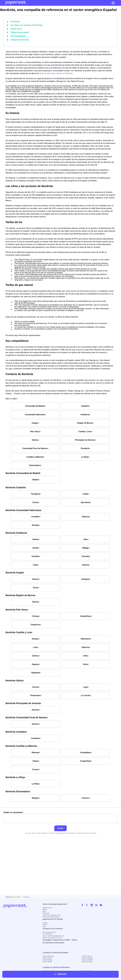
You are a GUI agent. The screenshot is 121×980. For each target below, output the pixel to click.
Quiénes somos (47, 908)
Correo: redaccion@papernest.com (53, 936)
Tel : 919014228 (48, 934)
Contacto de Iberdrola (19, 38)
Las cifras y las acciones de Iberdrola (25, 25)
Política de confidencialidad (51, 917)
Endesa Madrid (47, 958)
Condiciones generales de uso (52, 915)
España (45, 923)
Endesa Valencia (87, 956)
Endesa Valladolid (87, 960)
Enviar (61, 863)
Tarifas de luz (16, 28)
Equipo (45, 910)
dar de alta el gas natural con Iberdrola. (57, 72)
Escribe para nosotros (49, 932)
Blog (44, 911)
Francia (45, 925)
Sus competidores (17, 35)
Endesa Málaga (47, 960)
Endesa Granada (87, 962)
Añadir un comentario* (60, 852)
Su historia (15, 21)
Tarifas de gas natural (19, 31)
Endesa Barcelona (48, 956)
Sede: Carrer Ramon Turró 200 (52, 938)
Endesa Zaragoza (87, 958)
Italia (44, 926)
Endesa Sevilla (47, 962)
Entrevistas (46, 913)
